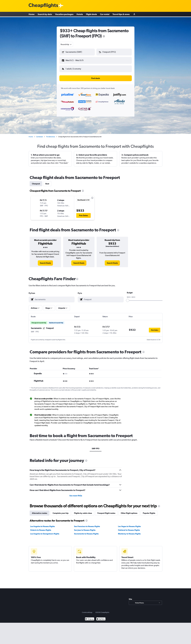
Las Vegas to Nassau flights (129, 524)
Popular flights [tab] (149, 511)
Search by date (45, 14)
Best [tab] (47, 182)
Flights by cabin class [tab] (83, 511)
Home (32, 14)
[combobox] (66, 44)
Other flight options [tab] (129, 511)
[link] (45, 261)
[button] (76, 60)
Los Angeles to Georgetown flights (45, 532)
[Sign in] (134, 15)
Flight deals (91, 14)
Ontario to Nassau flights (41, 528)
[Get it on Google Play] (90, 617)
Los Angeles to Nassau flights (42, 524)
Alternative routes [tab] (40, 511)
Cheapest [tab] (36, 182)
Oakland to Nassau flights (129, 528)
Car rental (105, 14)
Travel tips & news (121, 14)
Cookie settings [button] (87, 610)
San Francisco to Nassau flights (87, 524)
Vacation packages (64, 14)
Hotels (80, 14)
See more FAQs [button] (76, 494)
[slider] (128, 298)
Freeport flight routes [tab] (106, 511)
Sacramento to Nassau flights (86, 532)
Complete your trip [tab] (61, 511)
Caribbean (39, 135)
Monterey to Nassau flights (129, 532)
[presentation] (104, 36)
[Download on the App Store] (101, 617)
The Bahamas (51, 135)
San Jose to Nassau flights (85, 528)
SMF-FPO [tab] (96, 446)
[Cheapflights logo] (43, 6)
